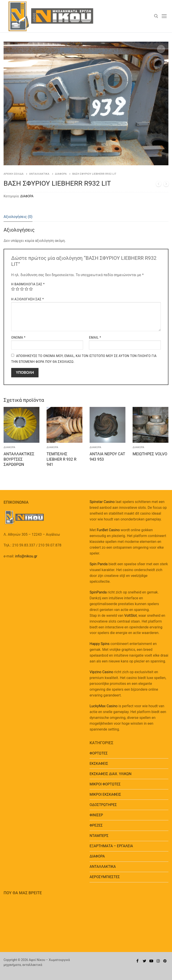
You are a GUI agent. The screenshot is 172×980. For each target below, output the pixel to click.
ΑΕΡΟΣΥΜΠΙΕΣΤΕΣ (105, 877)
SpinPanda (98, 592)
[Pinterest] (165, 961)
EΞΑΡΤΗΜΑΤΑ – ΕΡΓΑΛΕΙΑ (111, 846)
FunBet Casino (108, 530)
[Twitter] (145, 961)
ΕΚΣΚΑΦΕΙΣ (99, 764)
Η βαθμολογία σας (28, 284)
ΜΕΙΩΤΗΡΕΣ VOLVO (150, 454)
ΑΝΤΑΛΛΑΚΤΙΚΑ (39, 174)
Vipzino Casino (101, 672)
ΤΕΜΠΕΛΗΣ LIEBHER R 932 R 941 (61, 459)
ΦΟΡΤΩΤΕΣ (99, 753)
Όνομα (18, 337)
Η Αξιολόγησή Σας (28, 299)
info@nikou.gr (26, 556)
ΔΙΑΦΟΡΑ (61, 174)
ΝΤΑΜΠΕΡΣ (99, 836)
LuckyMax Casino (104, 706)
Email (95, 337)
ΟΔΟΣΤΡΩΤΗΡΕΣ (103, 805)
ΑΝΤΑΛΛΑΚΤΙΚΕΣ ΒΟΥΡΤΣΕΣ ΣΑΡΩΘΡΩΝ (19, 459)
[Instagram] (158, 961)
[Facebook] (138, 961)
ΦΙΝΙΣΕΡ (96, 815)
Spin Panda (99, 564)
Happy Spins (100, 644)
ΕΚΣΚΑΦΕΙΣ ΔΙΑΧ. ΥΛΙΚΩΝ (111, 774)
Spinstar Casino (102, 502)
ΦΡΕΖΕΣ (96, 825)
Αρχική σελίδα (14, 174)
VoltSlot (131, 616)
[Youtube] (151, 961)
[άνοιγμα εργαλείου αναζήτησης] (156, 16)
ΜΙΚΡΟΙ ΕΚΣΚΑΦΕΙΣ (105, 794)
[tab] (18, 217)
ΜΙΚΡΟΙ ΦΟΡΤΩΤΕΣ (105, 784)
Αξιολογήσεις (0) (18, 217)
